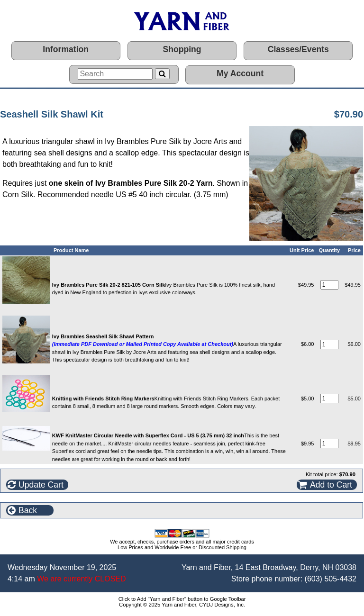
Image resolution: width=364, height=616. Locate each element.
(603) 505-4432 (331, 579)
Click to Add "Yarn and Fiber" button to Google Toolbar (182, 599)
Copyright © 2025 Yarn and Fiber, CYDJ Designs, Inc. (182, 605)
